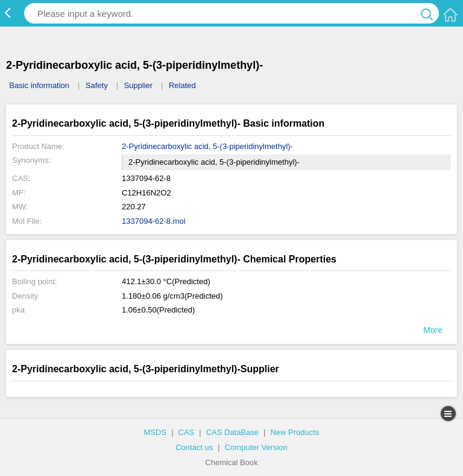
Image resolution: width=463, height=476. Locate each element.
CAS (187, 432)
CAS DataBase (232, 432)
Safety (97, 85)
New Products (294, 432)
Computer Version (256, 447)
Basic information (39, 85)
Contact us (194, 447)
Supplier (138, 85)
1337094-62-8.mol (154, 221)
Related (182, 85)
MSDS (156, 432)
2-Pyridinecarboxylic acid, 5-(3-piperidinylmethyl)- (207, 146)
